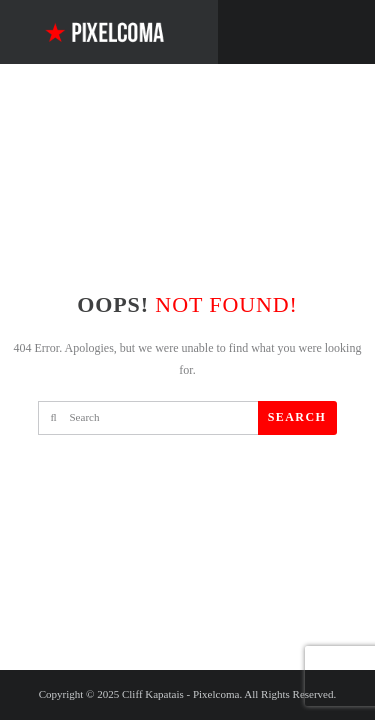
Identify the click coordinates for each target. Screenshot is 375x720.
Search (297, 417)
